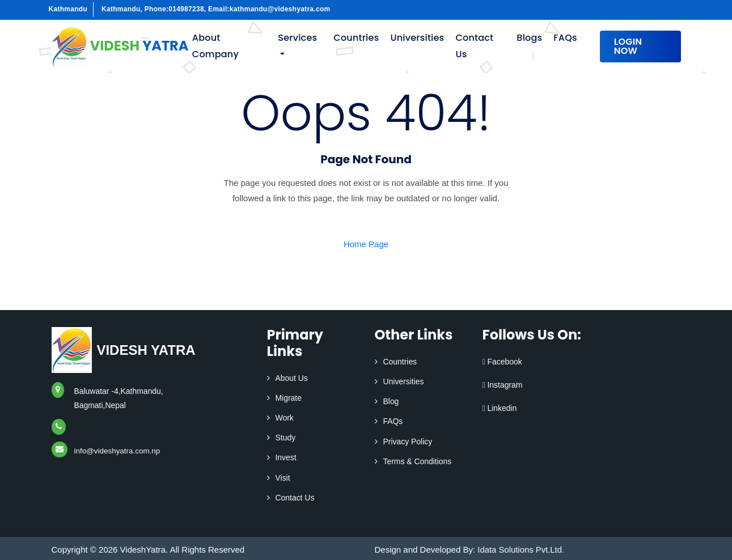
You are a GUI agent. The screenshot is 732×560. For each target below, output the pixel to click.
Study (286, 438)
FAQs (565, 38)
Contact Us (474, 46)
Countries (356, 38)
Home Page (366, 244)
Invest (286, 457)
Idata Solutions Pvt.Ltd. (521, 550)
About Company (215, 46)
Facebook (503, 362)
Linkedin (500, 408)
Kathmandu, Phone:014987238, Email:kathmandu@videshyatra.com (216, 9)
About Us (292, 378)
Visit (283, 478)
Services (297, 38)
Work (285, 418)
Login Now (628, 46)
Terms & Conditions (418, 461)
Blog (391, 401)
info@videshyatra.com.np (119, 451)
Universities (417, 38)
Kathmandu (68, 9)
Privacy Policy (408, 442)
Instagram (503, 385)
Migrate (289, 398)
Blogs (529, 38)
